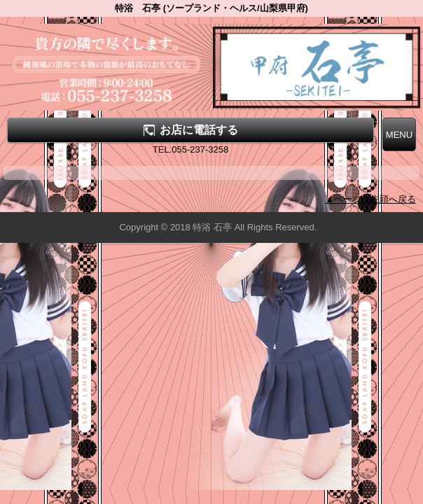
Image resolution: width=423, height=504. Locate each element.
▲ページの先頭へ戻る (370, 199)
